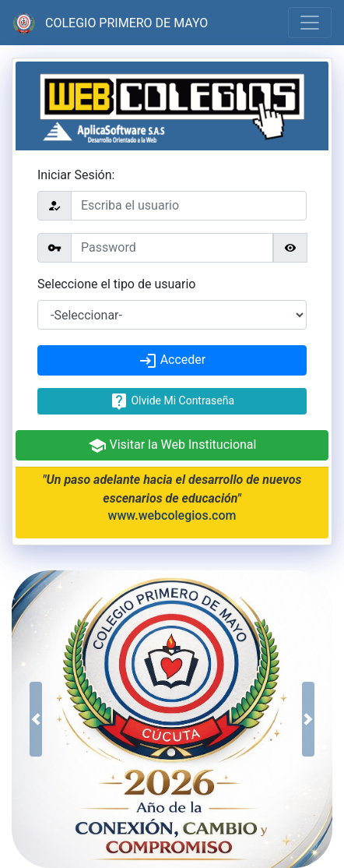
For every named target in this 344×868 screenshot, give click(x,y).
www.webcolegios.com (172, 515)
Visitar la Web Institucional (172, 446)
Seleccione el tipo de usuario (116, 284)
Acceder (172, 361)
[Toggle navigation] (310, 23)
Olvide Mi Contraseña (172, 401)
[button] (36, 719)
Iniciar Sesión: (76, 175)
